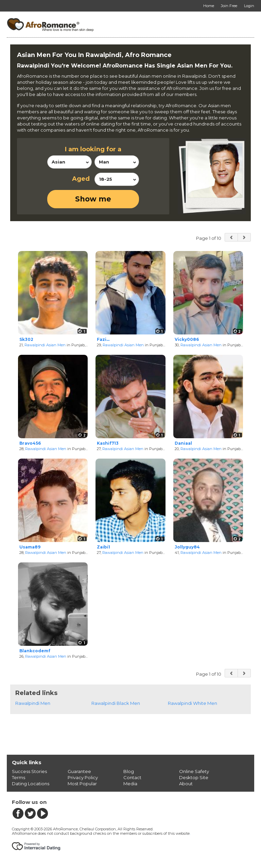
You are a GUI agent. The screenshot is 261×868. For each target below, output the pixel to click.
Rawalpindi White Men (193, 703)
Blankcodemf (35, 651)
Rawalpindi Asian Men (45, 345)
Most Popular (82, 784)
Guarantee (79, 771)
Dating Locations (31, 784)
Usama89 (30, 547)
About (186, 784)
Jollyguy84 (187, 547)
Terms (19, 777)
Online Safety (194, 771)
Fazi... (103, 339)
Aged (81, 179)
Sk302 (26, 339)
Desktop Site (194, 777)
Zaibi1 (103, 547)
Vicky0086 (187, 339)
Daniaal (183, 443)
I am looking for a (93, 149)
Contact (132, 777)
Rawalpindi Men (33, 703)
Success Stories (29, 771)
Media (130, 784)
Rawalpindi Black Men (116, 703)
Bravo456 (30, 443)
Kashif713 (108, 443)
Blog (129, 771)
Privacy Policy (83, 777)
